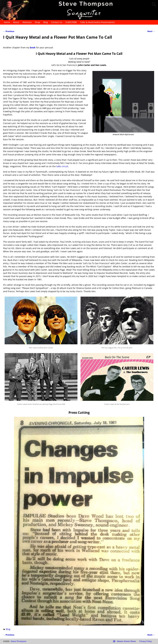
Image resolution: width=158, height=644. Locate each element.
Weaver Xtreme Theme (126, 641)
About (16, 22)
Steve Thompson (19, 641)
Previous (9, 31)
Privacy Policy (146, 641)
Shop (37, 22)
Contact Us (57, 22)
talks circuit (62, 166)
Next (151, 31)
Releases (27, 22)
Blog (46, 22)
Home (7, 22)
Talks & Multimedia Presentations (97, 22)
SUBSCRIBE (71, 22)
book (33, 47)
